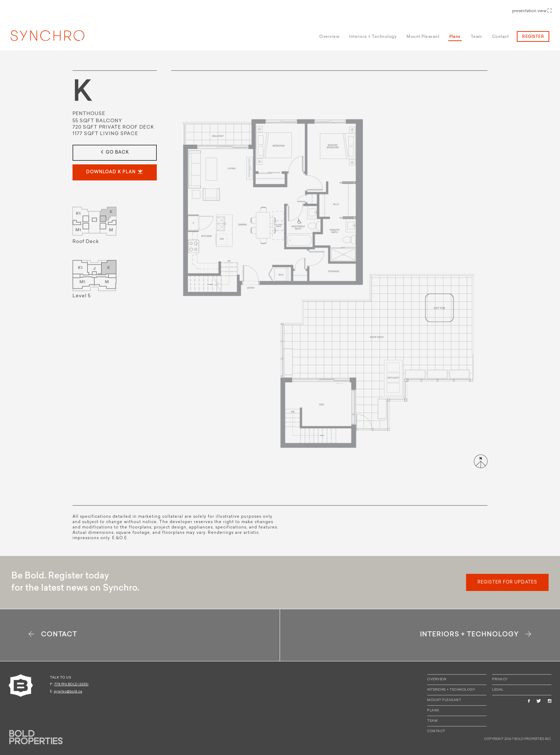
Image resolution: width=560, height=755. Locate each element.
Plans (433, 711)
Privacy (500, 679)
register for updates (507, 582)
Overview (437, 679)
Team (432, 721)
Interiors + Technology (451, 690)
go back (115, 153)
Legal (498, 690)
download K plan (115, 172)
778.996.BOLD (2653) (71, 684)
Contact (436, 731)
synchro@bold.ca (68, 692)
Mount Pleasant (444, 700)
